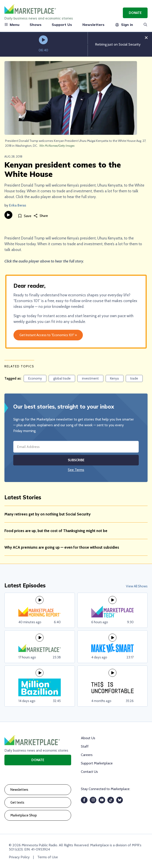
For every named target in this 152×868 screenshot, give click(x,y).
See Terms (76, 470)
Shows (36, 25)
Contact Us (89, 772)
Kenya (114, 378)
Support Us (62, 25)
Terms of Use (48, 857)
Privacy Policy (19, 857)
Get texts (17, 802)
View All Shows (137, 586)
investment (90, 378)
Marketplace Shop (24, 815)
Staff (85, 746)
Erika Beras (18, 205)
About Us (88, 738)
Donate (135, 13)
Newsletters (93, 25)
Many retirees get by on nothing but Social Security (47, 514)
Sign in (124, 25)
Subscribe (76, 460)
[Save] (25, 216)
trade (134, 378)
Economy (35, 378)
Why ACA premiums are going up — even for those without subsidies (62, 547)
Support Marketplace (97, 763)
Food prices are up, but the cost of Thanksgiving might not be (56, 531)
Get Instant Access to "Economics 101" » (48, 335)
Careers (87, 755)
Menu (12, 25)
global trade (62, 378)
